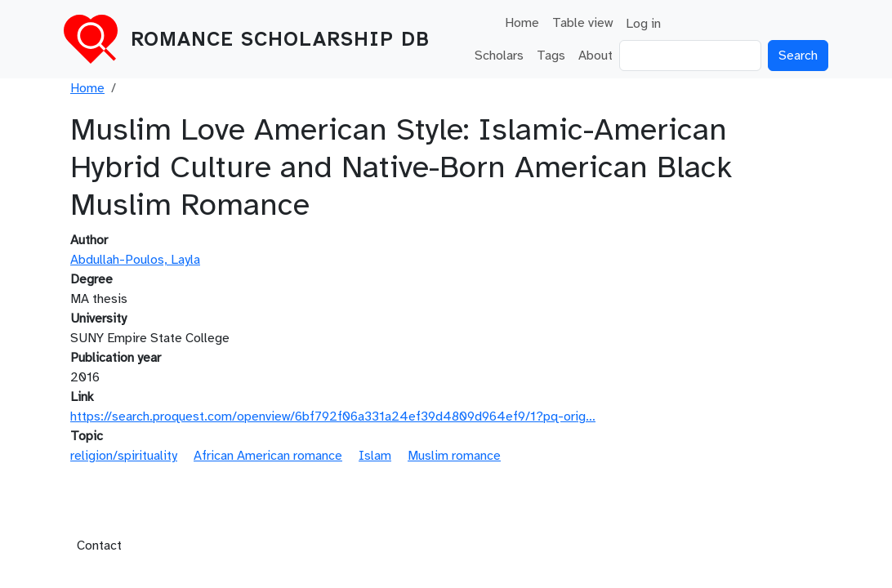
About (595, 56)
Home (522, 23)
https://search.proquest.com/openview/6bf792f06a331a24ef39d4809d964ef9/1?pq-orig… (333, 416)
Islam (375, 456)
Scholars (499, 56)
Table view (582, 23)
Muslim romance (454, 456)
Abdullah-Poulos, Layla (135, 260)
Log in (643, 24)
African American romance (268, 456)
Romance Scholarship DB (280, 39)
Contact (99, 546)
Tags (551, 56)
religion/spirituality (124, 456)
